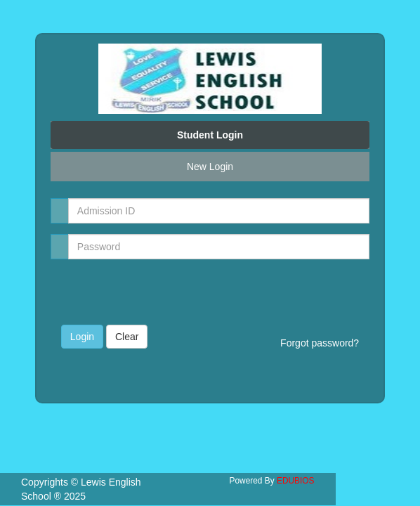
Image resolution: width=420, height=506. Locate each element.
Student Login (210, 135)
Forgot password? (320, 343)
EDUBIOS (296, 481)
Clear (127, 337)
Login (82, 337)
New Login (210, 167)
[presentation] (143, 291)
